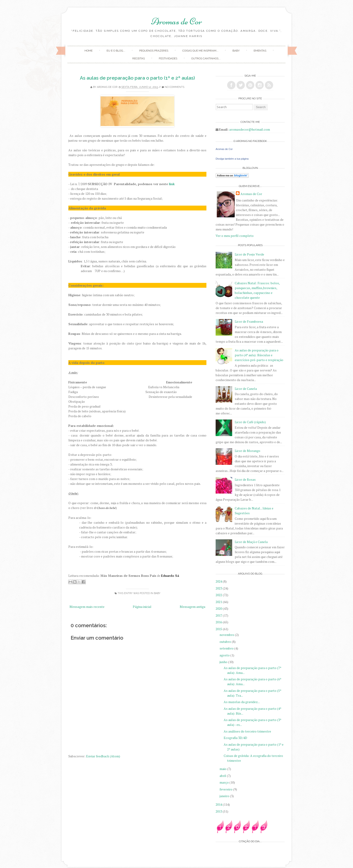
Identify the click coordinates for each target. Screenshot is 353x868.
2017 (219, 615)
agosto (225, 655)
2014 (219, 804)
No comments (175, 87)
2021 (219, 602)
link (172, 184)
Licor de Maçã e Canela (251, 542)
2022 (219, 595)
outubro (226, 642)
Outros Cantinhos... (206, 58)
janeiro (225, 796)
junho (224, 662)
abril (223, 776)
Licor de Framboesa (249, 321)
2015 (219, 629)
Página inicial (142, 607)
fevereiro (226, 789)
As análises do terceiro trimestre (247, 731)
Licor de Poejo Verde (249, 254)
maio (223, 769)
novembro (227, 635)
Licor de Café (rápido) (250, 422)
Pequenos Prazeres (154, 51)
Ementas (260, 51)
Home (88, 51)
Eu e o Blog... (116, 51)
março (224, 782)
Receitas (139, 58)
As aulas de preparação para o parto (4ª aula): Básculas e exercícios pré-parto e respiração (259, 355)
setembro (227, 648)
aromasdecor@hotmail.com (250, 129)
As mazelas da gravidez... (242, 702)
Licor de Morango (247, 451)
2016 (219, 622)
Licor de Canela (246, 389)
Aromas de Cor (177, 21)
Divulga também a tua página (232, 159)
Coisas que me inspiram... (200, 51)
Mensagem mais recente (87, 607)
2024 (219, 581)
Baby (236, 51)
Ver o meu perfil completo (235, 236)
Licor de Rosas (245, 479)
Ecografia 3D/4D (235, 738)
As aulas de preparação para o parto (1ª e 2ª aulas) (137, 78)
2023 (219, 588)
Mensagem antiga (192, 607)
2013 (219, 811)
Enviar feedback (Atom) (103, 756)
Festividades (168, 58)
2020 (219, 608)
